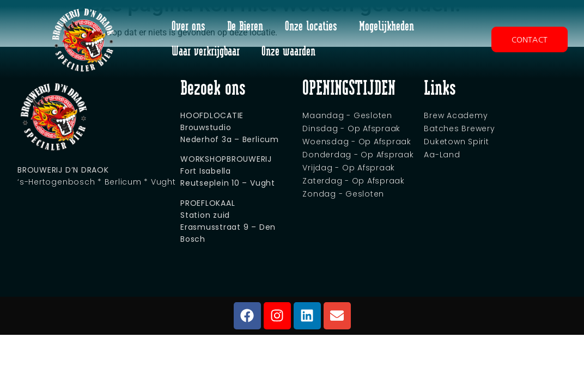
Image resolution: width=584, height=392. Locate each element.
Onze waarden (288, 52)
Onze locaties (311, 27)
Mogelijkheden (387, 27)
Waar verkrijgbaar (206, 52)
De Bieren (245, 27)
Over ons (188, 27)
